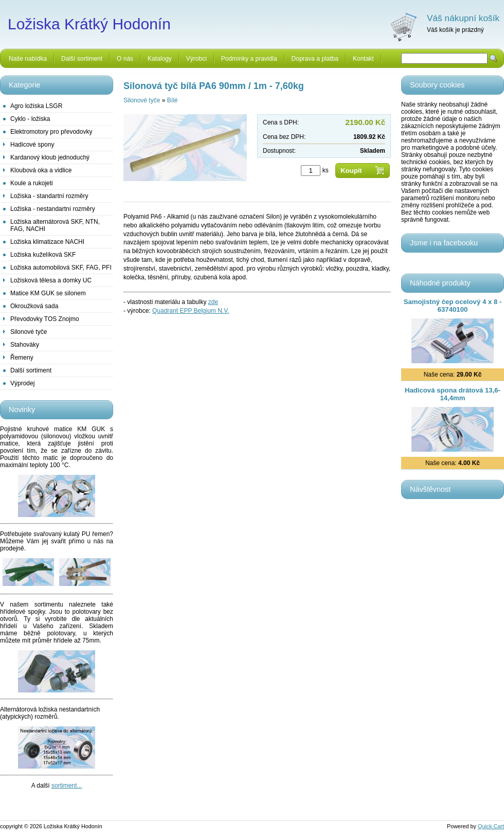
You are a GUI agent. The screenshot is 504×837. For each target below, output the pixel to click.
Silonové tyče (29, 332)
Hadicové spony (32, 145)
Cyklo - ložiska (30, 119)
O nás (125, 59)
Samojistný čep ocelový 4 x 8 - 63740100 (453, 306)
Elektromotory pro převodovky (51, 132)
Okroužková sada (34, 306)
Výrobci (196, 59)
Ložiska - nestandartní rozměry (53, 209)
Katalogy (160, 59)
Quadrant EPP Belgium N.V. (191, 311)
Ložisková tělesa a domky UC (51, 280)
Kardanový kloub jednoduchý (50, 157)
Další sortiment (82, 59)
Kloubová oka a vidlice (41, 170)
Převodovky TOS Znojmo (45, 319)
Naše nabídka (28, 59)
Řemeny (22, 358)
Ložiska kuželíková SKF (43, 255)
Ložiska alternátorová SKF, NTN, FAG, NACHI (55, 225)
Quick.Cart (491, 826)
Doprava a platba (315, 59)
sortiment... (67, 786)
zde (213, 302)
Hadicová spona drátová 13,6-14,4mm (453, 394)
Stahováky (25, 345)
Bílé (173, 100)
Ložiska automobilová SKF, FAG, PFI (61, 268)
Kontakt (363, 59)
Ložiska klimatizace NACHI (47, 242)
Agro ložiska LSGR (36, 106)
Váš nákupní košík (463, 18)
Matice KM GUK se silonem (48, 293)
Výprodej (22, 383)
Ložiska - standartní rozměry (49, 196)
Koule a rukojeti (32, 183)
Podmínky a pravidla (249, 59)
